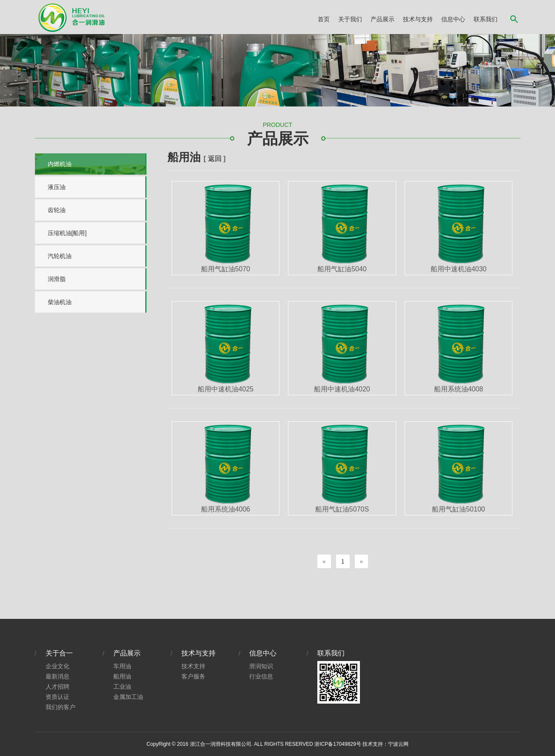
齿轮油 (57, 210)
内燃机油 (60, 164)
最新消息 (58, 676)
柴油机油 (60, 302)
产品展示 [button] (382, 19)
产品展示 (127, 653)
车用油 (122, 666)
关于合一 (59, 653)
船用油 (122, 676)
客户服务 (193, 676)
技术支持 (193, 666)
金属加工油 (128, 697)
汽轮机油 (60, 256)
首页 (324, 19)
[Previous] (324, 561)
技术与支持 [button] (418, 19)
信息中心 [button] (453, 19)
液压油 (57, 187)
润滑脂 (57, 279)
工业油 (122, 687)
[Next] (362, 561)
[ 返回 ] (215, 159)
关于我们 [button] (350, 19)
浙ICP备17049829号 (338, 744)
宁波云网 (398, 744)
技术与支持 (198, 653)
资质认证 (58, 697)
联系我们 (486, 19)
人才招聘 (58, 687)
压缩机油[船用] (67, 233)
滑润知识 (261, 666)
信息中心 (263, 653)
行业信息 (261, 676)
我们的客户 (60, 707)
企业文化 (58, 666)
